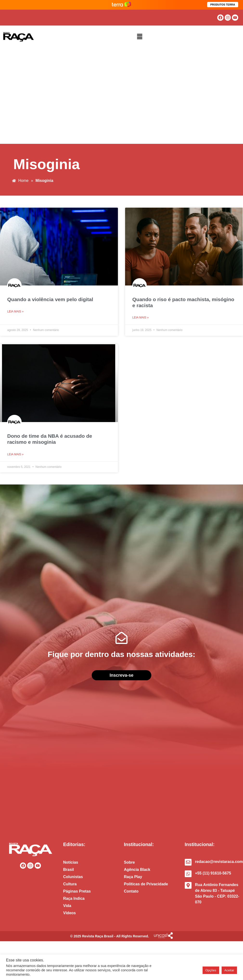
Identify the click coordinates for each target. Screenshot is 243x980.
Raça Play (133, 877)
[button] (140, 37)
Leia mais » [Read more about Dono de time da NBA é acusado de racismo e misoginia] (15, 454)
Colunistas (73, 877)
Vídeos (70, 913)
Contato (131, 891)
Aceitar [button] (229, 970)
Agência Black (137, 870)
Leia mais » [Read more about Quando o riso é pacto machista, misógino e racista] (141, 318)
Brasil (69, 870)
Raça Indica (74, 898)
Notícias (71, 862)
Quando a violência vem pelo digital (50, 299)
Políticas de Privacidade (146, 884)
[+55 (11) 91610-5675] (188, 874)
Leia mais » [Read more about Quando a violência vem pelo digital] (15, 311)
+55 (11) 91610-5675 (213, 873)
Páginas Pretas (77, 891)
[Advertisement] (45, 96)
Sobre (129, 862)
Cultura (70, 884)
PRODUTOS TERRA (223, 5)
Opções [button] (211, 970)
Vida (67, 906)
